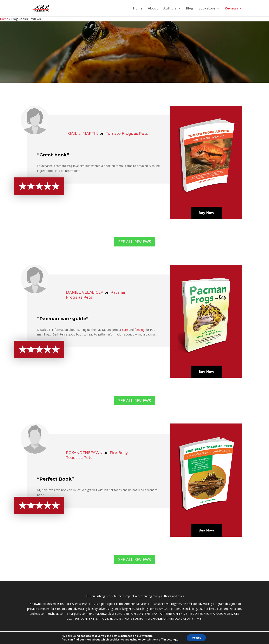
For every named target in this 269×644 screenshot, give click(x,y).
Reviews (231, 9)
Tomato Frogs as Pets (127, 134)
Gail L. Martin (83, 134)
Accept (196, 638)
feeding (139, 330)
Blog (190, 9)
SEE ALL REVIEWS (135, 242)
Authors (170, 9)
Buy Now (206, 213)
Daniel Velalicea (85, 292)
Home (138, 9)
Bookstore (207, 9)
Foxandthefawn (84, 453)
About (153, 9)
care (125, 330)
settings (171, 639)
